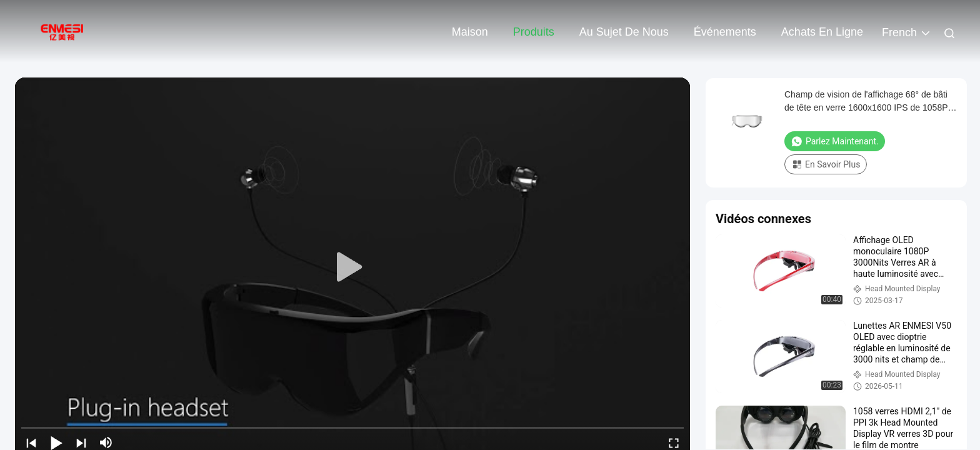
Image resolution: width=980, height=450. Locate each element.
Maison (470, 32)
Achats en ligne (822, 32)
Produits (534, 32)
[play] (352, 267)
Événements (725, 32)
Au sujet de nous (624, 32)
